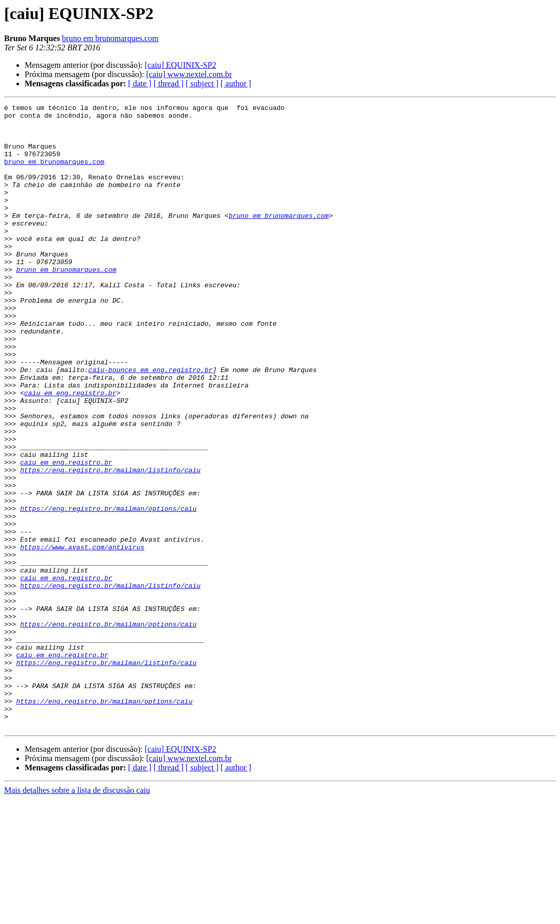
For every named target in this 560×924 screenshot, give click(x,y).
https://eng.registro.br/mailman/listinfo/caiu (110, 544)
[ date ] (139, 84)
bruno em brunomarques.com (110, 38)
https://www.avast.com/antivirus (82, 636)
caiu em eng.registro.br (70, 451)
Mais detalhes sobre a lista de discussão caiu (77, 915)
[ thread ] (169, 84)
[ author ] (236, 84)
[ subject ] (202, 84)
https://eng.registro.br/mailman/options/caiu (108, 590)
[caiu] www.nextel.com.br (189, 74)
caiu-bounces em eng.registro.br (151, 423)
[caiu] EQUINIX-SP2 (181, 65)
